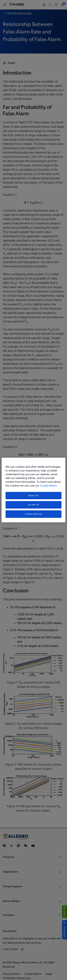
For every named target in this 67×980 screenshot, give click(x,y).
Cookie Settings (34, 514)
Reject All (33, 495)
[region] (33, 490)
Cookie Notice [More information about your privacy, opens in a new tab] (49, 486)
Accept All (33, 505)
